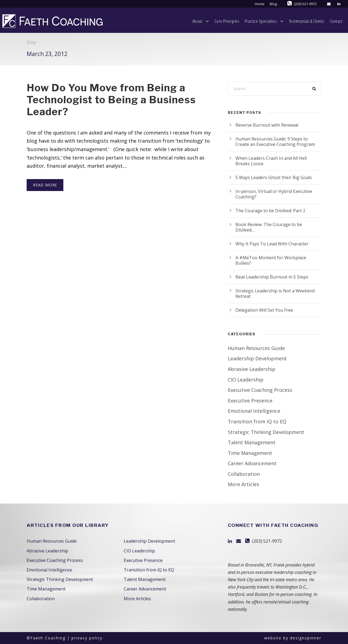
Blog (273, 4)
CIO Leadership (246, 380)
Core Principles (195, 21)
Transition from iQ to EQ (257, 421)
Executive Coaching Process (260, 390)
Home (260, 4)
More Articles (243, 484)
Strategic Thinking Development (266, 432)
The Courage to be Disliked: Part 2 (270, 211)
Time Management (250, 453)
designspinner (306, 638)
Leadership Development (257, 358)
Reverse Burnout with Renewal (267, 125)
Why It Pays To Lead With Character (272, 244)
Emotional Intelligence (254, 411)
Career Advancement (252, 463)
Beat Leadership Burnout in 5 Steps (272, 277)
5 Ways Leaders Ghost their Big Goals (274, 177)
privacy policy (87, 638)
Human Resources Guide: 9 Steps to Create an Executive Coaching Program (275, 142)
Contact (334, 21)
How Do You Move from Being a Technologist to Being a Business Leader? (111, 100)
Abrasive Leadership (252, 369)
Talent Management (252, 442)
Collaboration (244, 474)
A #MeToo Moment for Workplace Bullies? (271, 260)
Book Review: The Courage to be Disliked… (269, 227)
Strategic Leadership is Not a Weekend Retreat (275, 293)
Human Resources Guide (256, 348)
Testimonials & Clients (296, 21)
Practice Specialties (238, 21)
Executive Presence (250, 401)
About (159, 21)
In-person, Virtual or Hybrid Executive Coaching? (274, 194)
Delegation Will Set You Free (264, 310)
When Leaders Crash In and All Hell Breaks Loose (271, 161)
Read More (45, 185)
